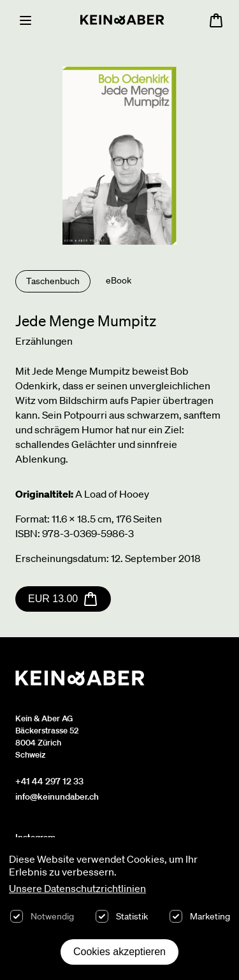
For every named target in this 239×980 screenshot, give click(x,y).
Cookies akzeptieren (119, 952)
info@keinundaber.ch (57, 796)
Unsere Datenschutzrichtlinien (77, 888)
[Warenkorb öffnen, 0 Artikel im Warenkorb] (216, 20)
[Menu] (25, 20)
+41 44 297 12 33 (49, 781)
